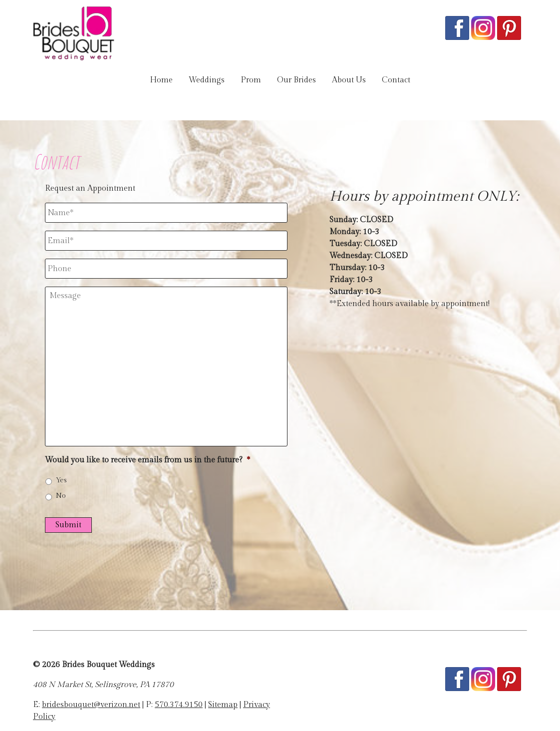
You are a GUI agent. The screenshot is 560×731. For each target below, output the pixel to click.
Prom (251, 80)
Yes (61, 480)
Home (161, 80)
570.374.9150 (179, 705)
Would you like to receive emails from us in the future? (147, 460)
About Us (349, 80)
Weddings (207, 80)
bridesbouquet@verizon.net (91, 705)
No (61, 496)
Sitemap (223, 705)
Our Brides (296, 80)
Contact (396, 80)
